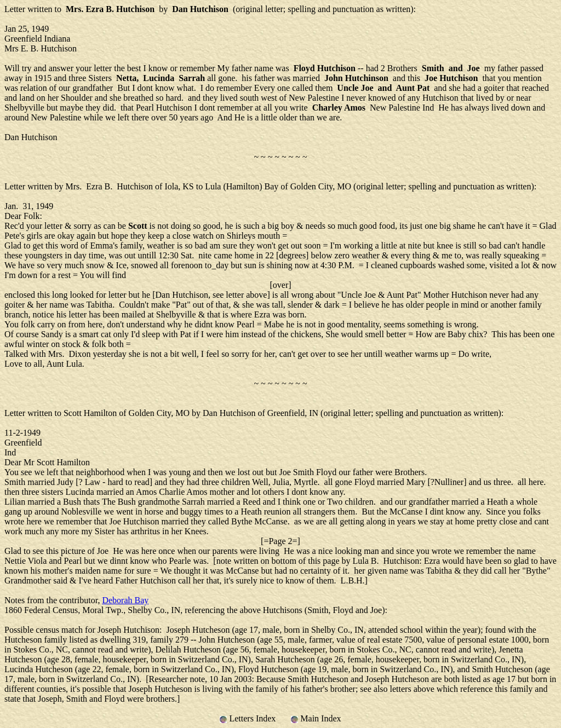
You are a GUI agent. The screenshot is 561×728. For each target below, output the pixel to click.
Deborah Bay (125, 600)
